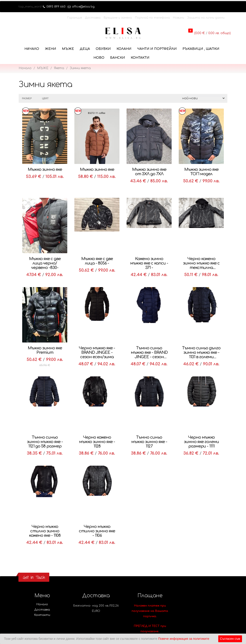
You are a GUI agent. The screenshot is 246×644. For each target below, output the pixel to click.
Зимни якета (80, 68)
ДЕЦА (85, 49)
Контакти (140, 58)
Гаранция (75, 18)
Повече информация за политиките (184, 639)
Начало (32, 49)
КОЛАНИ (124, 49)
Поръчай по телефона (152, 18)
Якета (59, 68)
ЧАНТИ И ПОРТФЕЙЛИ (157, 49)
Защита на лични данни (206, 18)
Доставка (93, 18)
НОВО (99, 58)
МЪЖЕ (68, 49)
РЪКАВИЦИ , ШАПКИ (201, 49)
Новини (179, 18)
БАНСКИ (118, 58)
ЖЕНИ (51, 49)
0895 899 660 (54, 7)
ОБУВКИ (103, 49)
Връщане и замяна (118, 18)
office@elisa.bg (81, 7)
